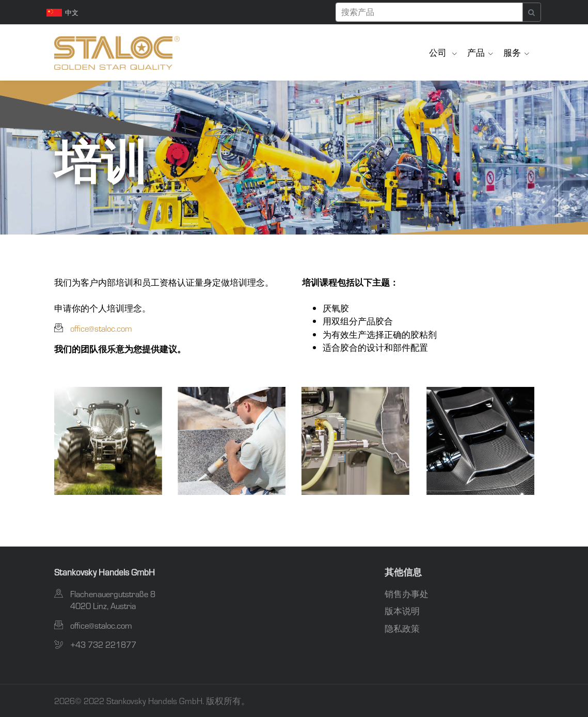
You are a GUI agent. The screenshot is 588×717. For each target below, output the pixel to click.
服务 (512, 52)
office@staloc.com (101, 328)
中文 (63, 12)
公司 (439, 52)
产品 (476, 52)
